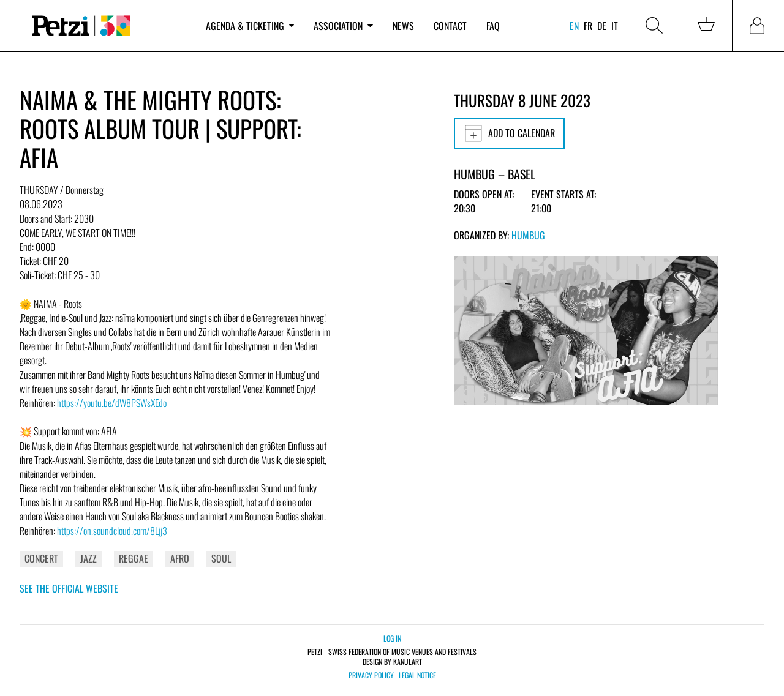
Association (343, 26)
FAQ (493, 26)
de (602, 26)
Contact (450, 26)
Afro (180, 558)
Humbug (528, 235)
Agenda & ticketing (250, 26)
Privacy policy (371, 675)
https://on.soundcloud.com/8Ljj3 (112, 531)
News (403, 26)
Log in (392, 638)
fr (588, 26)
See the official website (69, 588)
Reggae (134, 558)
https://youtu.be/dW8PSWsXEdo (112, 403)
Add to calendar (509, 133)
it (615, 26)
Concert (41, 558)
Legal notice (417, 675)
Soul (221, 558)
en (574, 26)
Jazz (89, 558)
